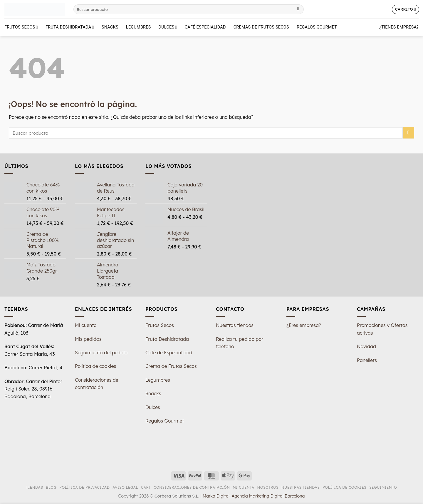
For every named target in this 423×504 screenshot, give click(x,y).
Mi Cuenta (244, 487)
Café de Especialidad (169, 353)
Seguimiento (383, 487)
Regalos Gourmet (317, 27)
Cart (146, 487)
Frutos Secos (21, 27)
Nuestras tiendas (235, 325)
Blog (51, 487)
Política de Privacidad (84, 487)
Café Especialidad (205, 27)
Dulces (168, 27)
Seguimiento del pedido (101, 353)
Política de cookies (95, 366)
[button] (385, 9)
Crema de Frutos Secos (171, 366)
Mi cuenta (86, 325)
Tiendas (35, 487)
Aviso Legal (125, 487)
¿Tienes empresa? (399, 27)
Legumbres (139, 27)
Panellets (367, 360)
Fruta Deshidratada (167, 339)
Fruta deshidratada (70, 27)
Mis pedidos (88, 339)
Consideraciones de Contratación (192, 487)
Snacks (110, 27)
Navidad (366, 346)
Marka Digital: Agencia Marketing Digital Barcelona (254, 496)
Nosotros (268, 487)
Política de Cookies (344, 487)
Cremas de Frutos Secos (261, 27)
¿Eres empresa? (304, 325)
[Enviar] (298, 9)
